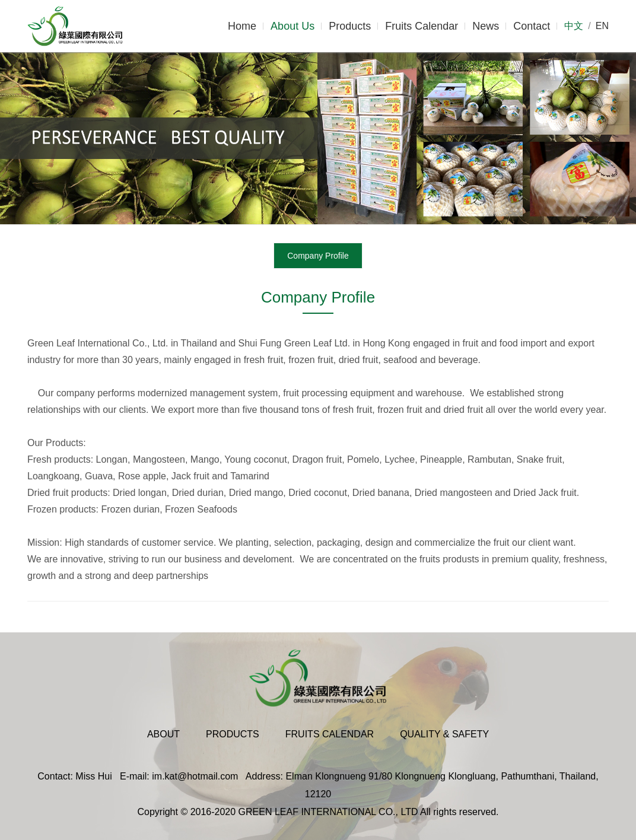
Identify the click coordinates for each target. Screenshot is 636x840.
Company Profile (318, 256)
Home (242, 26)
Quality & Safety (444, 734)
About (163, 734)
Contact (532, 26)
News (486, 26)
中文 (574, 26)
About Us (292, 26)
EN (602, 26)
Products (350, 26)
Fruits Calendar (422, 26)
